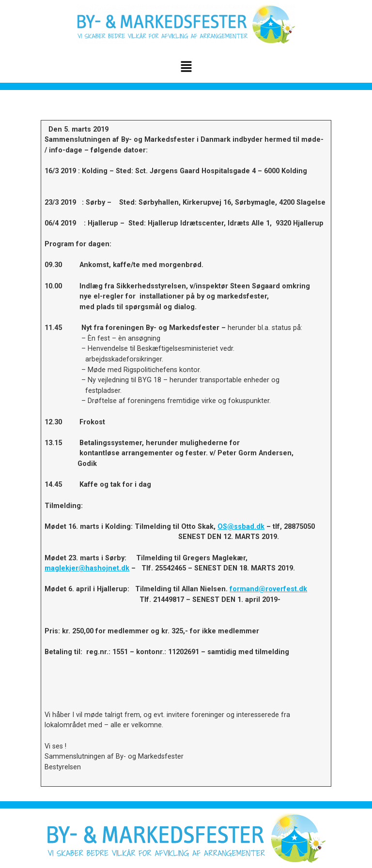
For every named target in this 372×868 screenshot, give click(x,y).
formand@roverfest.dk (268, 589)
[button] (186, 67)
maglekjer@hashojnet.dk (87, 568)
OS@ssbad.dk (241, 527)
